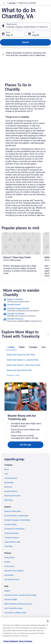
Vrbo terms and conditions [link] (14, 571)
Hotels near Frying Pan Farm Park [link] (21, 355)
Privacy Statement (11, 641)
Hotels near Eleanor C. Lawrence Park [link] (22, 360)
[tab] (11, 347)
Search (26, 42)
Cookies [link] (7, 562)
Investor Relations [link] (11, 491)
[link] (26, 300)
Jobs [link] (6, 474)
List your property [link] (11, 478)
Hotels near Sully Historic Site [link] (19, 370)
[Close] (48, 621)
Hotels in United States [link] (13, 511)
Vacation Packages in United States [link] (17, 520)
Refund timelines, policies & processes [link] (18, 604)
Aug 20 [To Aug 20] (36, 35)
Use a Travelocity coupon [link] (13, 608)
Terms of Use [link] (9, 566)
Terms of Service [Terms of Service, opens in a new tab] (25, 641)
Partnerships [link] (9, 483)
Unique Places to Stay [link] (12, 542)
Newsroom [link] (8, 487)
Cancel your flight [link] (11, 599)
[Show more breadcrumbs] (4, 3)
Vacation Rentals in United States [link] (16, 516)
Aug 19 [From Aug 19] (9, 35)
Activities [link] (12, 3)
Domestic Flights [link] (10, 524)
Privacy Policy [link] (9, 558)
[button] (26, 334)
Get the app (25, 445)
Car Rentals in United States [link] (14, 529)
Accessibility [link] (9, 575)
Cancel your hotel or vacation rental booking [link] (20, 595)
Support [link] (7, 591)
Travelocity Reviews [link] (11, 533)
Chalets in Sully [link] (13, 375)
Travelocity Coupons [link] (12, 538)
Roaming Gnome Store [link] (13, 496)
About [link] (7, 469)
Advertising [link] (8, 500)
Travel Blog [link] (8, 546)
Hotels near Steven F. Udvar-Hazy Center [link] (23, 365)
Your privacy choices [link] (12, 580)
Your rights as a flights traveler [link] (15, 613)
